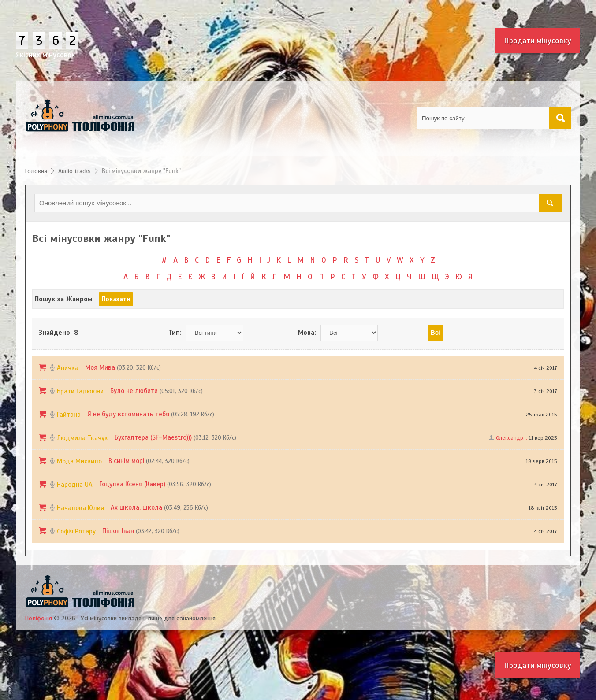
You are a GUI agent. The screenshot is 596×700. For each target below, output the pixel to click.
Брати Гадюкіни (80, 391)
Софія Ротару (76, 531)
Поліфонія (38, 618)
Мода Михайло (79, 461)
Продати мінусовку (538, 41)
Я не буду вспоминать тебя (128, 414)
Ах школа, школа (136, 507)
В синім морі (126, 461)
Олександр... (512, 438)
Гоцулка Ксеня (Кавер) (132, 484)
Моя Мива (100, 367)
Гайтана (69, 415)
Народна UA (75, 485)
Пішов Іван (118, 531)
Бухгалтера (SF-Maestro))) (153, 437)
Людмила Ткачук (82, 438)
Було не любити (134, 391)
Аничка (68, 368)
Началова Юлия (80, 508)
